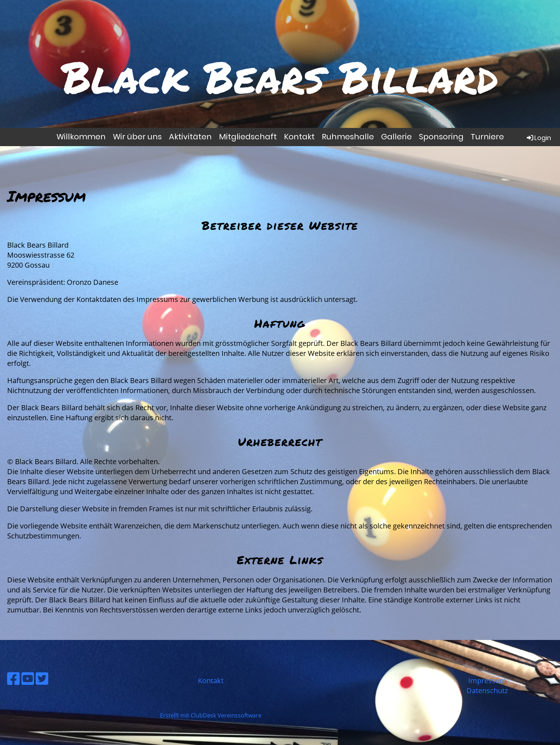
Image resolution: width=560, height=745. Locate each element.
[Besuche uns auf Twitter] (42, 678)
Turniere (487, 137)
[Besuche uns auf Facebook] (13, 678)
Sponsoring (441, 137)
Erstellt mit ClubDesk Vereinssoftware (211, 715)
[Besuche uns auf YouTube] (28, 678)
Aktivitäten (190, 137)
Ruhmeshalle (348, 137)
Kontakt (299, 137)
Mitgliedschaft (248, 137)
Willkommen (81, 137)
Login (538, 138)
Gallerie (396, 137)
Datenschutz (487, 691)
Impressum (487, 681)
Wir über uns (137, 137)
